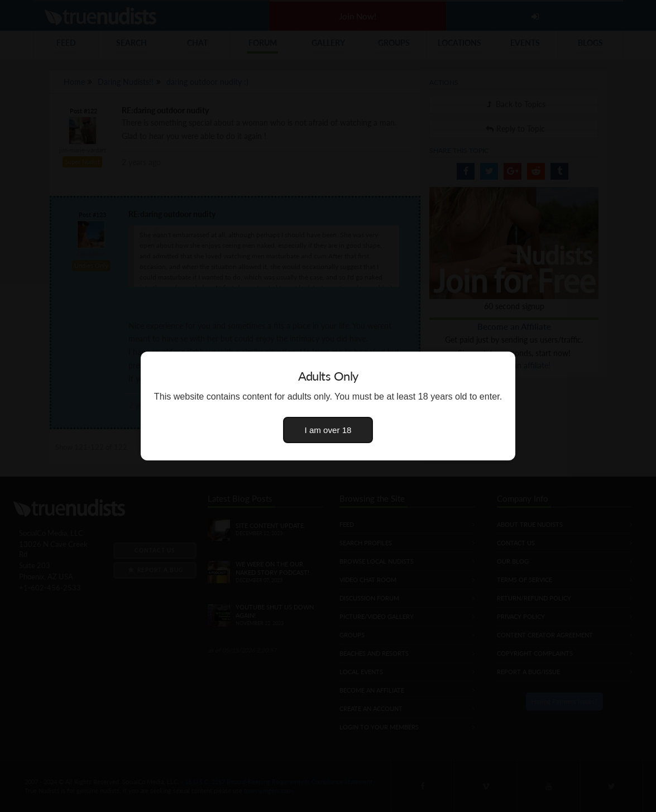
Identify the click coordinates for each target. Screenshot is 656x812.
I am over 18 (328, 430)
